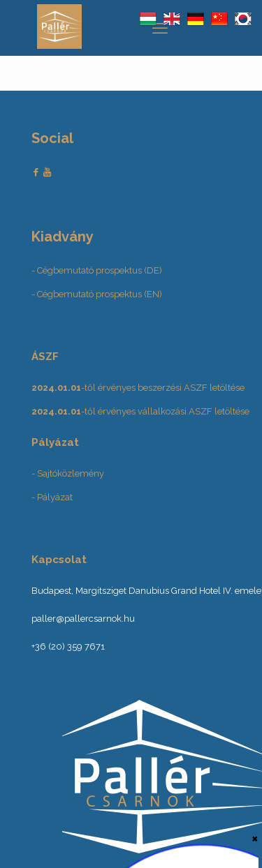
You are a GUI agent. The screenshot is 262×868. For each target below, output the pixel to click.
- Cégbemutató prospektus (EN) (97, 294)
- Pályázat (52, 497)
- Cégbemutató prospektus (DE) (97, 270)
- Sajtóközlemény (68, 473)
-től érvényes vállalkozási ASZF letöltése (140, 411)
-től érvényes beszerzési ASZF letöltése (138, 388)
